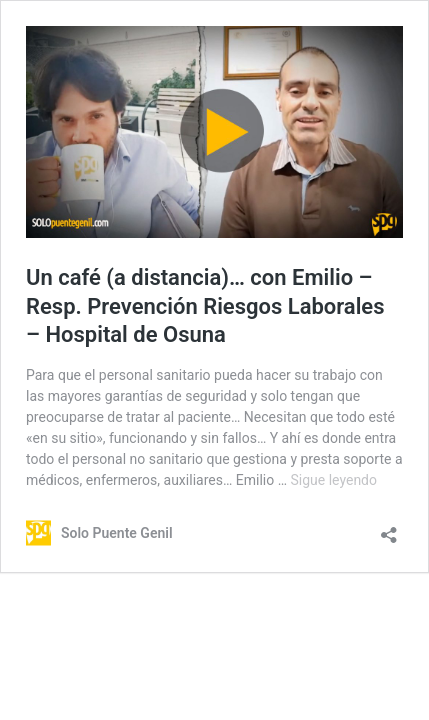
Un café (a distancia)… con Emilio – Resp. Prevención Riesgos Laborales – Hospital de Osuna (205, 306)
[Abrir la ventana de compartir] (389, 528)
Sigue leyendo (334, 480)
